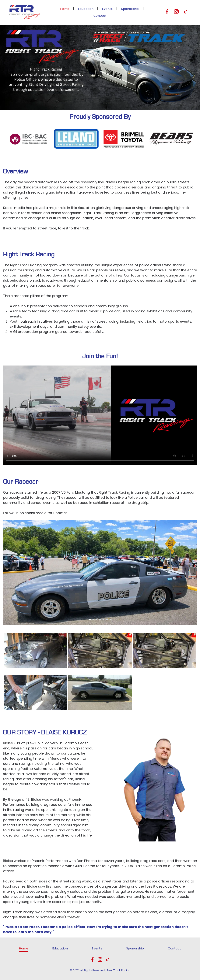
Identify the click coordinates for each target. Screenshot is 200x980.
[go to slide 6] (107, 619)
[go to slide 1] (90, 619)
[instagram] (176, 12)
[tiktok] (186, 12)
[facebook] (167, 12)
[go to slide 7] (110, 619)
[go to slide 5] (104, 619)
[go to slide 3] (97, 619)
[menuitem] (65, 9)
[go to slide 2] (93, 619)
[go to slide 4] (100, 619)
